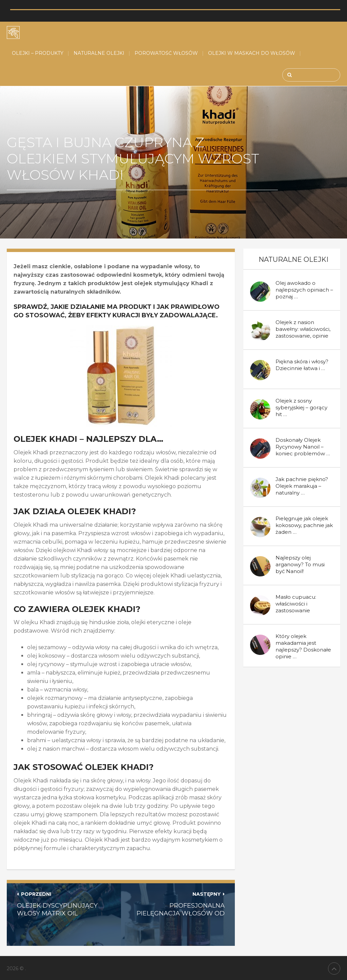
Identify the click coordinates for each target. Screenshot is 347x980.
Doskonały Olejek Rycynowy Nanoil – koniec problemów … (303, 447)
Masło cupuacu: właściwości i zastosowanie (296, 604)
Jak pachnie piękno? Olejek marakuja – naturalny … (302, 486)
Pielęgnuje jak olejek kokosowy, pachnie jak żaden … (304, 525)
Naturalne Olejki (99, 53)
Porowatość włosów (166, 53)
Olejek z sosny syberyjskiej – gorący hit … (301, 407)
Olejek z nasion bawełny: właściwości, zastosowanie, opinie (303, 329)
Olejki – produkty (38, 53)
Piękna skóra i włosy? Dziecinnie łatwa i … (302, 365)
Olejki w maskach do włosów (252, 53)
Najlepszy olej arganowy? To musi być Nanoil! (300, 564)
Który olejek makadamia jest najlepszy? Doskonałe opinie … (303, 646)
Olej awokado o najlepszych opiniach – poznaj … (304, 290)
